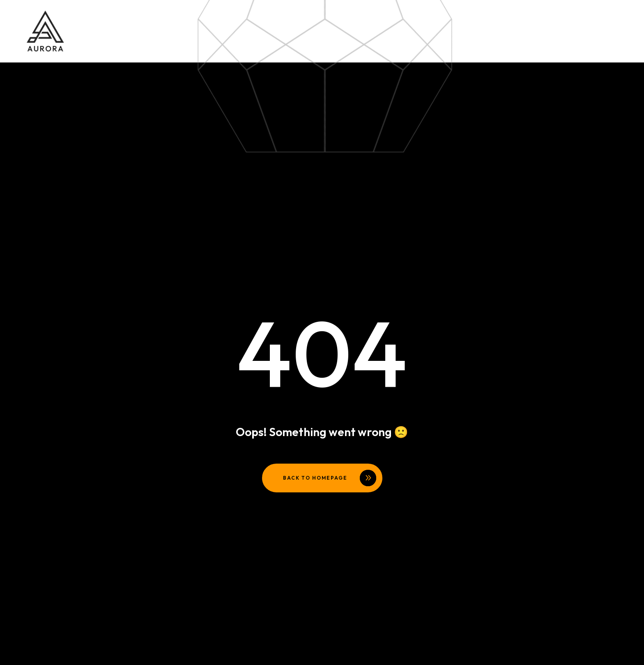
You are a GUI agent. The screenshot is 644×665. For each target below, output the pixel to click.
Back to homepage (315, 478)
